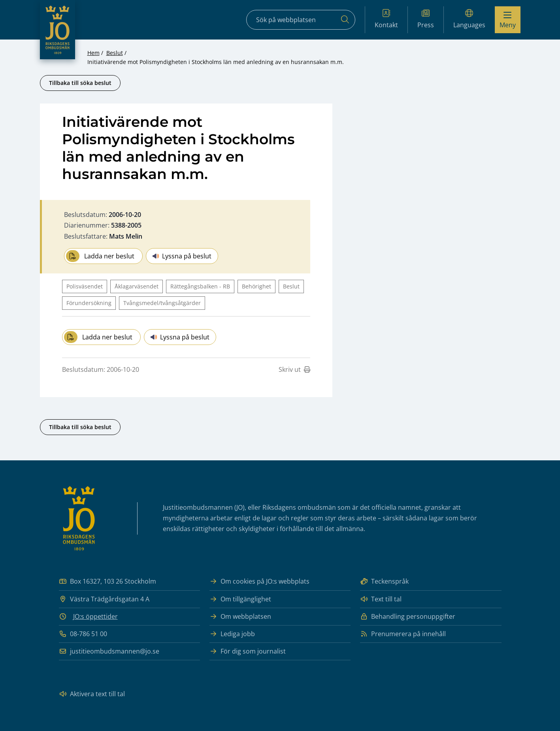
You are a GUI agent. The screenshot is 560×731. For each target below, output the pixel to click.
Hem (93, 53)
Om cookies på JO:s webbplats (259, 581)
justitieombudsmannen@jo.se (109, 651)
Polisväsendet (85, 286)
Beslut (115, 53)
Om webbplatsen (240, 617)
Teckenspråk (384, 581)
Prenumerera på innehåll (403, 634)
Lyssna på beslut (182, 256)
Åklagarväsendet (137, 286)
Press (426, 19)
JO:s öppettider (95, 616)
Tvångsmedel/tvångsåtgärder (162, 303)
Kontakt (386, 19)
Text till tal (381, 599)
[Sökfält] (301, 20)
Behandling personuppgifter (408, 617)
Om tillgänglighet (240, 599)
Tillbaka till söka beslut (80, 83)
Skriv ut (294, 369)
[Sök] (345, 20)
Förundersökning (89, 303)
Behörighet (256, 286)
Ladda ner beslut (100, 256)
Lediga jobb (232, 634)
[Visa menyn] (508, 20)
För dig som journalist (248, 651)
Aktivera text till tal (92, 694)
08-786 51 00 (83, 634)
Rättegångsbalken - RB (200, 286)
